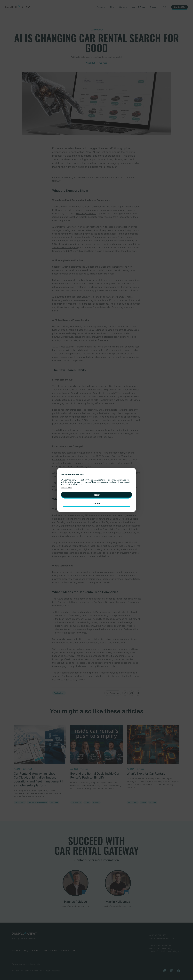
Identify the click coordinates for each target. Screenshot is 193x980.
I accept (96, 495)
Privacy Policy (67, 489)
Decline (97, 503)
